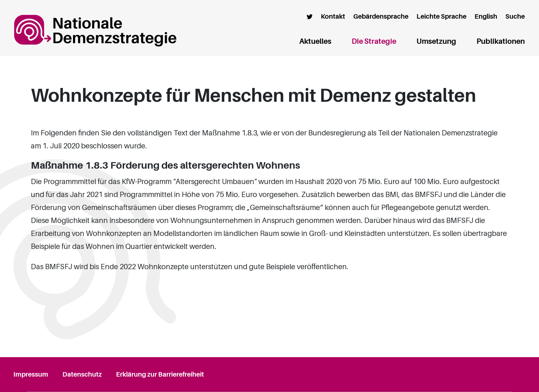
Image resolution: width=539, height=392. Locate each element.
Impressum (31, 375)
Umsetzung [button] (436, 41)
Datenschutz (82, 375)
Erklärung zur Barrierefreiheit (160, 375)
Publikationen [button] (501, 41)
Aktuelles (315, 41)
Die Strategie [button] (374, 41)
